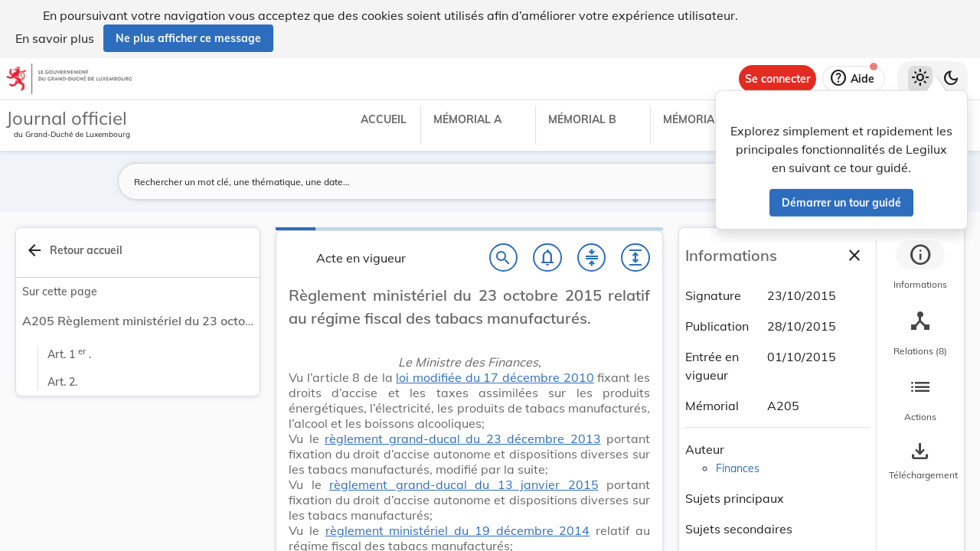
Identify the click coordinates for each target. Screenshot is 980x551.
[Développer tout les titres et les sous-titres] (635, 258)
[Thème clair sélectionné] (920, 79)
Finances (738, 468)
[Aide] (854, 79)
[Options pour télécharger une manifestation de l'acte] (920, 461)
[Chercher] (504, 258)
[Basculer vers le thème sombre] (951, 79)
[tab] (920, 267)
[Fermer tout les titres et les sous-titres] (592, 258)
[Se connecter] (777, 79)
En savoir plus (55, 38)
